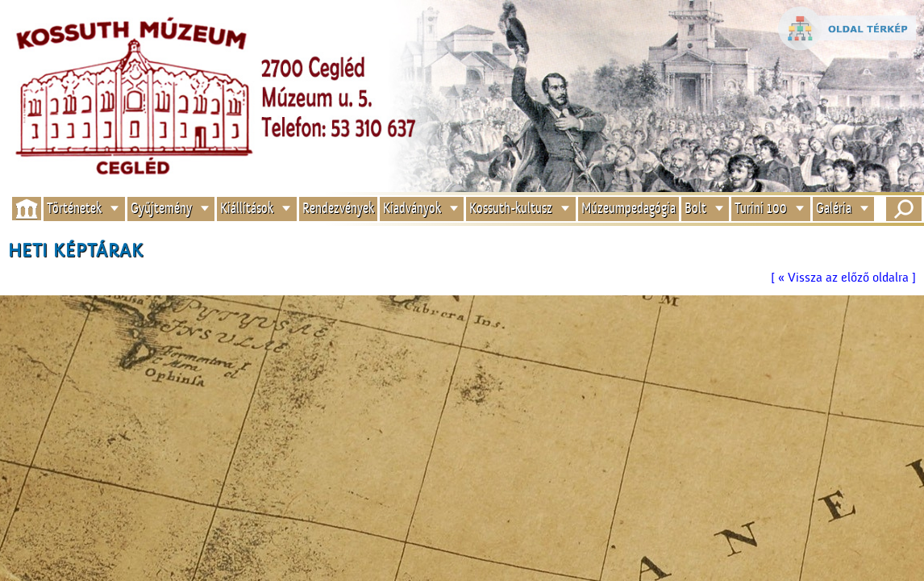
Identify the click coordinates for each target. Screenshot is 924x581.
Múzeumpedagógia (628, 209)
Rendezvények (338, 209)
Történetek (74, 209)
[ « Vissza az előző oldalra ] (843, 278)
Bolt (695, 209)
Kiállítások (247, 209)
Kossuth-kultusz (511, 209)
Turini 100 (761, 209)
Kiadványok (412, 209)
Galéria (834, 209)
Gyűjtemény (161, 209)
